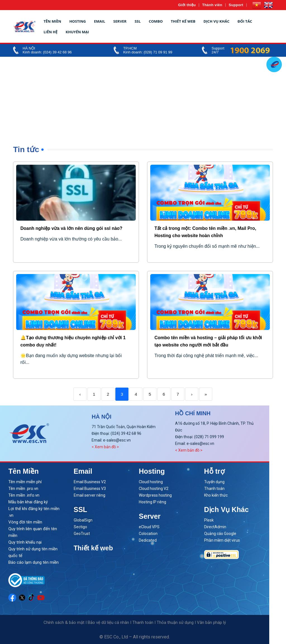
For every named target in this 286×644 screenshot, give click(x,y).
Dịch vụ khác (216, 21)
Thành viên (212, 5)
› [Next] (192, 394)
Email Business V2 (90, 482)
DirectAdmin (215, 527)
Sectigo (80, 527)
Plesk (209, 520)
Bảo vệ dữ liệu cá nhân (108, 622)
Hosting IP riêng (152, 502)
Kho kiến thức (216, 495)
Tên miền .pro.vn (23, 489)
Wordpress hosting (155, 495)
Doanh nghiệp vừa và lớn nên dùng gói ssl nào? (71, 228)
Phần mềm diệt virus (222, 540)
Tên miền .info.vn (24, 495)
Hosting (78, 21)
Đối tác (245, 21)
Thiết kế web (183, 21)
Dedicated (148, 540)
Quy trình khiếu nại (25, 542)
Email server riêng (90, 495)
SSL (138, 21)
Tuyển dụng (214, 482)
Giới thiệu (187, 5)
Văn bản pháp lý (211, 622)
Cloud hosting (151, 482)
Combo (156, 21)
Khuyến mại (77, 32)
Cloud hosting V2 (154, 489)
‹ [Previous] (80, 394)
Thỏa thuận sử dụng (175, 622)
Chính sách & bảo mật (64, 622)
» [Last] (206, 394)
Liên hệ (51, 32)
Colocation (148, 534)
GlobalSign (83, 520)
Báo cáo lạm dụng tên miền (34, 562)
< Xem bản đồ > (105, 447)
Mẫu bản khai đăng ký (28, 502)
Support (236, 5)
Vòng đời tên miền (25, 522)
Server (120, 21)
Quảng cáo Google (220, 534)
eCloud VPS (149, 527)
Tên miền (52, 21)
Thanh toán (214, 489)
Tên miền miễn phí (25, 482)
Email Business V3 (90, 489)
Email (99, 21)
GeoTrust (82, 534)
